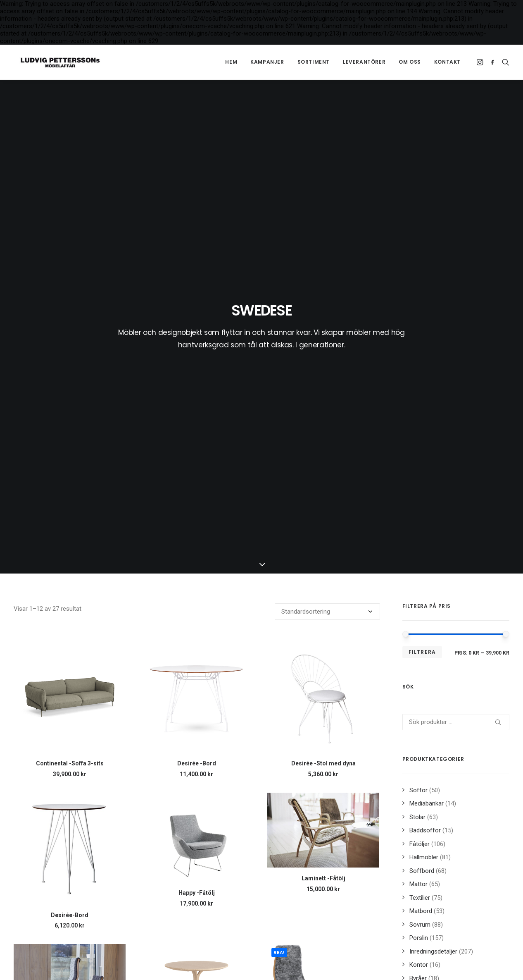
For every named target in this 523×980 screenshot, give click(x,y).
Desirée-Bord (70, 560)
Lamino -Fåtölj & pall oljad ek (323, 712)
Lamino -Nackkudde (196, 863)
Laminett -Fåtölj (323, 523)
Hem (231, 62)
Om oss (410, 62)
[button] (481, 62)
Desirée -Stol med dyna (323, 409)
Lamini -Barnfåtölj (70, 700)
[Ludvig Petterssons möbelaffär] (54, 62)
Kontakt (447, 62)
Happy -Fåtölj (197, 538)
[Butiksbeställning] (327, 257)
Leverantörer (364, 62)
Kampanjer (267, 62)
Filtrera (422, 297)
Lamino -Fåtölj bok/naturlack (70, 863)
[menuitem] (231, 62)
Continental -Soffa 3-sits (70, 409)
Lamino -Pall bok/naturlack (323, 863)
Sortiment (314, 62)
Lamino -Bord (197, 712)
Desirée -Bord (197, 409)
